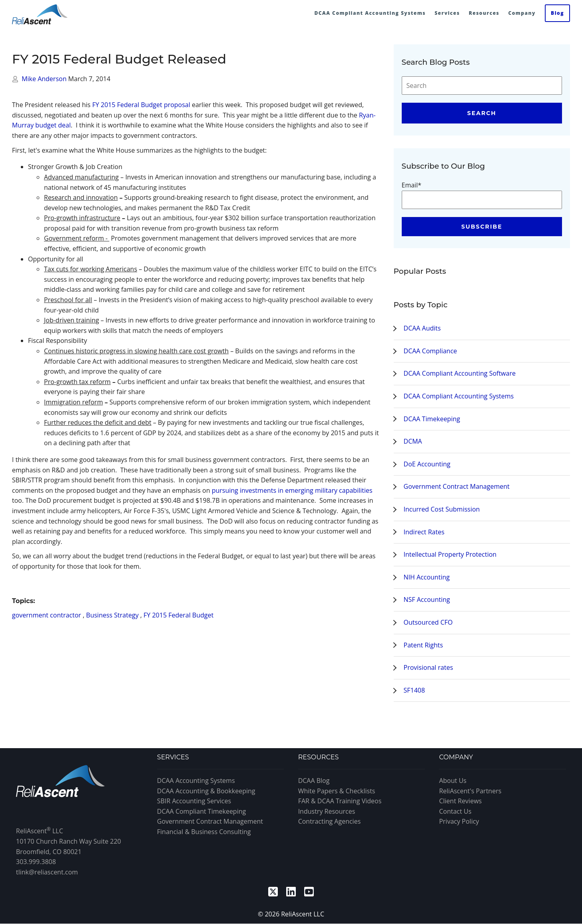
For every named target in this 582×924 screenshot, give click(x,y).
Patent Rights (424, 645)
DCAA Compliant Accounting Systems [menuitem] (370, 13)
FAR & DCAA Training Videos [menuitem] (340, 801)
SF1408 (415, 690)
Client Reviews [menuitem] (460, 801)
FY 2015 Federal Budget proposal (141, 105)
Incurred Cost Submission (442, 509)
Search (482, 113)
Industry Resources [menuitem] (327, 811)
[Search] (482, 86)
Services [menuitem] (447, 13)
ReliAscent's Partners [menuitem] (470, 791)
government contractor (47, 615)
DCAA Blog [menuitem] (314, 781)
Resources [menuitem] (484, 13)
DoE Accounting (427, 464)
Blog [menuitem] (557, 13)
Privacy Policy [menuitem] (459, 821)
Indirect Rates (424, 532)
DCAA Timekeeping (432, 419)
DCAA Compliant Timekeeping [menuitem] (201, 811)
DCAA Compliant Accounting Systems (459, 396)
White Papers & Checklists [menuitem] (337, 791)
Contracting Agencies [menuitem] (330, 821)
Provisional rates (429, 667)
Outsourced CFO (428, 622)
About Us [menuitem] (453, 781)
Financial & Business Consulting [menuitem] (204, 832)
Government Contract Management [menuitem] (210, 821)
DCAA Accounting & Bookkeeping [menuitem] (206, 791)
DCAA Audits (422, 328)
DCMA (413, 441)
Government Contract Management (457, 486)
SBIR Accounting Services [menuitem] (194, 801)
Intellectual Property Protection (450, 554)
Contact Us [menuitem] (455, 811)
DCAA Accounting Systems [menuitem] (196, 781)
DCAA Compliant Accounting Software (460, 373)
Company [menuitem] (522, 13)
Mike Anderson (45, 79)
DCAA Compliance (431, 351)
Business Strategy (112, 615)
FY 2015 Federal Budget (178, 615)
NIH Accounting (427, 577)
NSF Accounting (427, 599)
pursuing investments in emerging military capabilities (292, 490)
